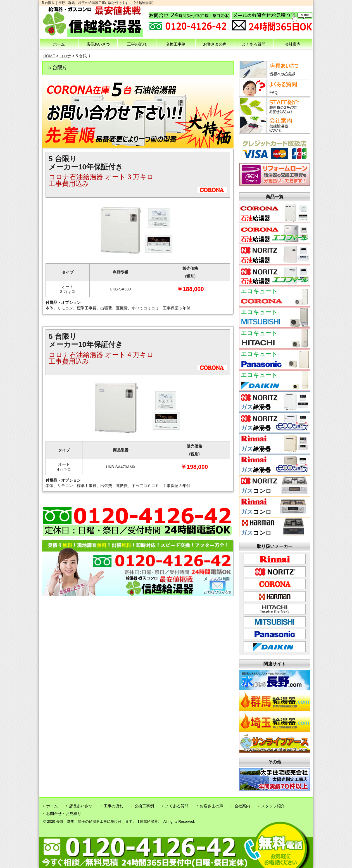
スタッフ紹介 (273, 806)
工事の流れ (137, 44)
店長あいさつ (98, 44)
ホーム (59, 44)
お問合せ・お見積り (64, 813)
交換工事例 (176, 44)
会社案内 (293, 44)
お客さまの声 (215, 44)
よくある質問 (254, 44)
